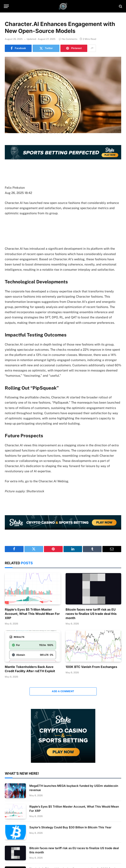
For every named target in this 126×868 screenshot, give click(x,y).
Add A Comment (63, 691)
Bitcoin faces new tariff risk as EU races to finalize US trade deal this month (91, 614)
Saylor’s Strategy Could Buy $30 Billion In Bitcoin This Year (70, 827)
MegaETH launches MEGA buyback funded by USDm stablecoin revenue (74, 788)
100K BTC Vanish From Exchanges (91, 667)
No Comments (68, 39)
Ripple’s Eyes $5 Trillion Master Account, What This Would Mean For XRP (32, 614)
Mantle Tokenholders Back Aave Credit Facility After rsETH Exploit (30, 669)
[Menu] (6, 6)
